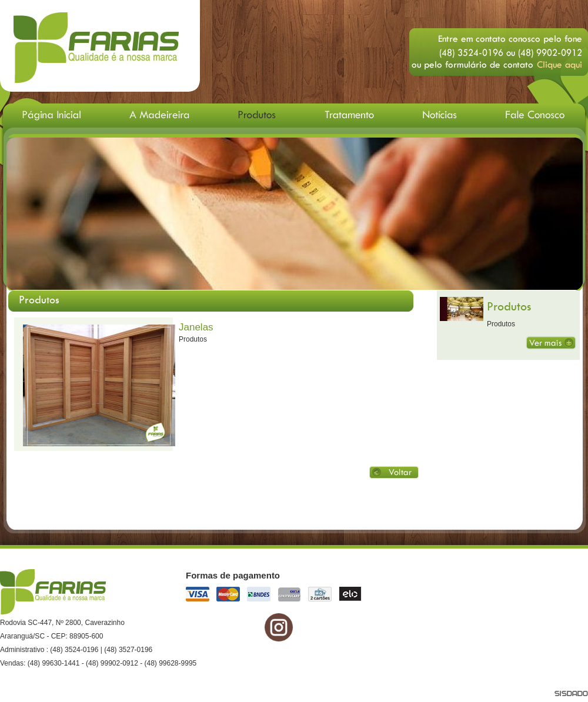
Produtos (509, 306)
